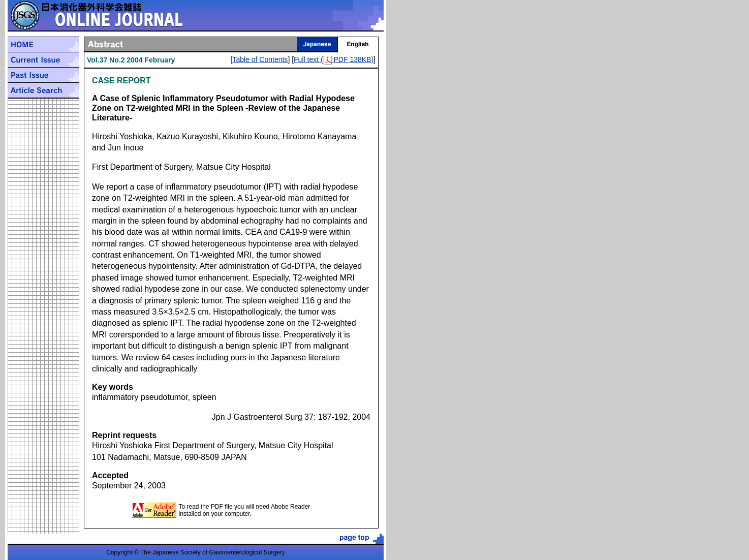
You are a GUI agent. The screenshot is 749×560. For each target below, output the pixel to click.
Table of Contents (260, 59)
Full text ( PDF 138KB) (334, 59)
